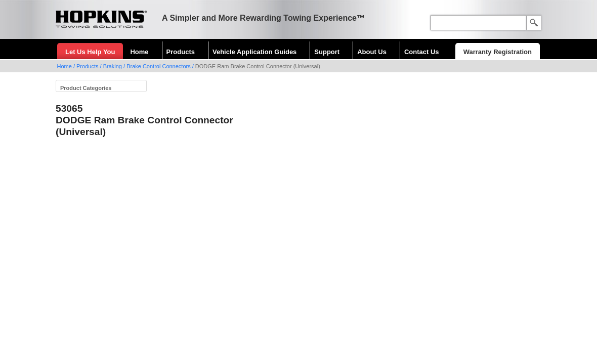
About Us (372, 52)
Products (181, 52)
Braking (113, 66)
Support (327, 52)
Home (139, 52)
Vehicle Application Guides (254, 52)
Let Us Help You (90, 52)
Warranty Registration (498, 52)
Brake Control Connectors (159, 66)
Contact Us (422, 52)
